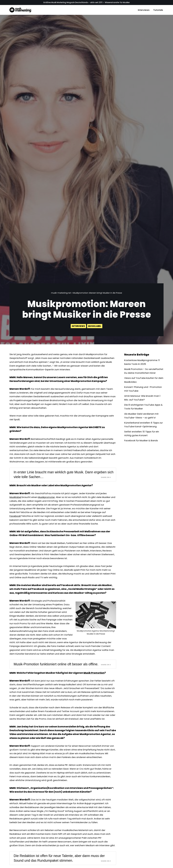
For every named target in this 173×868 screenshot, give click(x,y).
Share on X (106, 480)
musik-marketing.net (61, 293)
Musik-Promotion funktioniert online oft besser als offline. (57, 679)
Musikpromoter (48, 500)
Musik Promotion (94, 687)
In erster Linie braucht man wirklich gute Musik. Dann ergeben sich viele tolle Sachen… (61, 477)
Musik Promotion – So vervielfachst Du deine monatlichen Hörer (137, 373)
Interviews (143, 10)
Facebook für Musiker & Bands (142, 446)
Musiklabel (95, 326)
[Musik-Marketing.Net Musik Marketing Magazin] (20, 10)
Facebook (15, 520)
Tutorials (158, 10)
